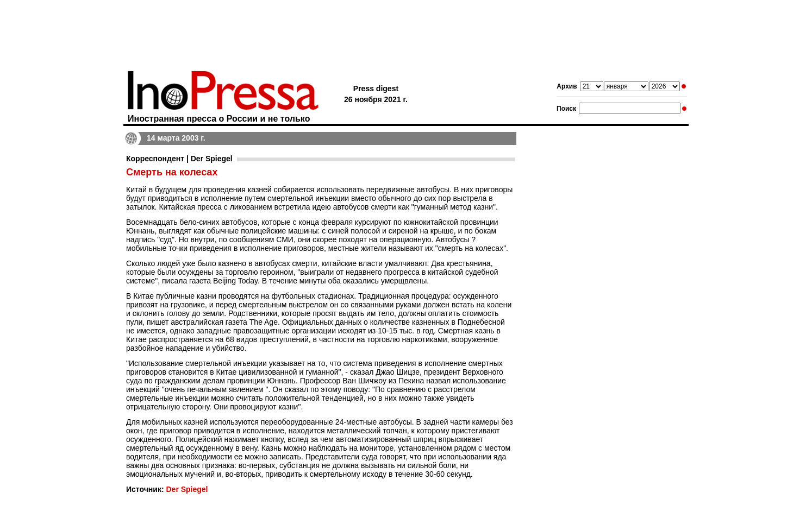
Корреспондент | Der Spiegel (179, 159)
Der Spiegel (187, 489)
